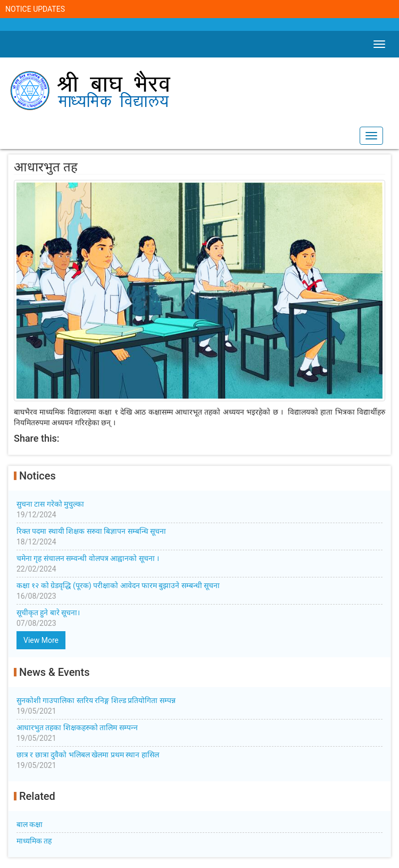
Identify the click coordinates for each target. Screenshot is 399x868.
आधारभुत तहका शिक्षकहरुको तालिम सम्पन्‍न (199, 733)
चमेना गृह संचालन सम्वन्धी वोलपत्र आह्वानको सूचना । (199, 564)
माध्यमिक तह (34, 841)
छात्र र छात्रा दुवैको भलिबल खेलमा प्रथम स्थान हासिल (199, 760)
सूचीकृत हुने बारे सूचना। (199, 618)
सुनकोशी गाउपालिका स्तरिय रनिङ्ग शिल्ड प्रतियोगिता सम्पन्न (199, 706)
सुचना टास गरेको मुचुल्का (199, 510)
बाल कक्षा (30, 824)
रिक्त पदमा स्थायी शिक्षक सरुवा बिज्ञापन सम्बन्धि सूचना (199, 537)
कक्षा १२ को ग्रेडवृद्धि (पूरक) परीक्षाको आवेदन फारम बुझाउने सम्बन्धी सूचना (199, 591)
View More (41, 640)
